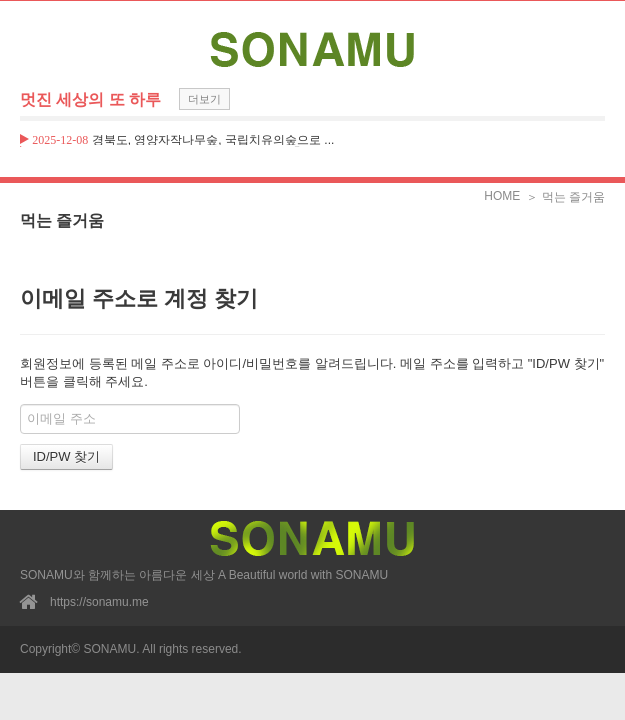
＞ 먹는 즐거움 (565, 197)
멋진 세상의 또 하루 (90, 99)
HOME (502, 196)
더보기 (204, 99)
